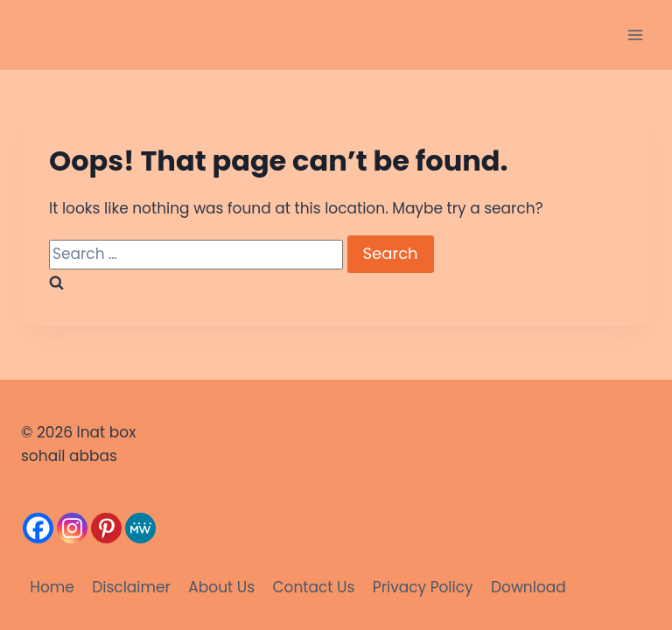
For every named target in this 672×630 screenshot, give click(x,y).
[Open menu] (635, 35)
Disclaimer (131, 587)
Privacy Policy (423, 587)
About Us (221, 587)
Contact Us (313, 587)
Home (52, 587)
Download (528, 587)
